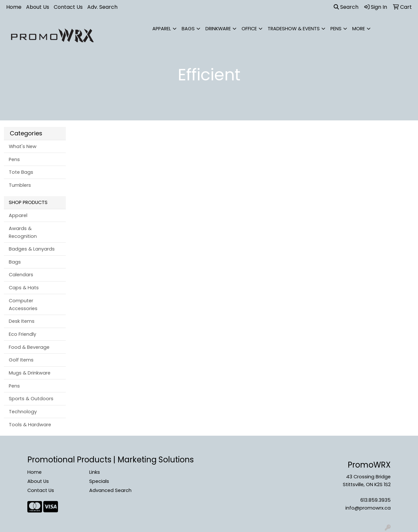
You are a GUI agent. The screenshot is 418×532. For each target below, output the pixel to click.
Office (249, 29)
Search (346, 7)
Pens (336, 29)
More (359, 29)
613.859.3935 (376, 500)
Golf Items (21, 360)
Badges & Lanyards (32, 249)
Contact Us (68, 7)
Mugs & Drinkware (30, 373)
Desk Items (22, 321)
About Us (38, 7)
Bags (188, 29)
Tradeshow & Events (294, 29)
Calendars (21, 275)
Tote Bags (21, 172)
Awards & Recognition (23, 232)
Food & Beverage (29, 347)
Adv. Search (102, 7)
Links (95, 472)
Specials (99, 481)
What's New (23, 146)
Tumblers (20, 185)
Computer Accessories (23, 305)
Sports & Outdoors (31, 399)
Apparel (162, 29)
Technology (23, 412)
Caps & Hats (24, 288)
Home (14, 7)
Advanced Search (110, 490)
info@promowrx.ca (368, 508)
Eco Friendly (22, 334)
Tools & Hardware (30, 425)
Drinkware (218, 29)
